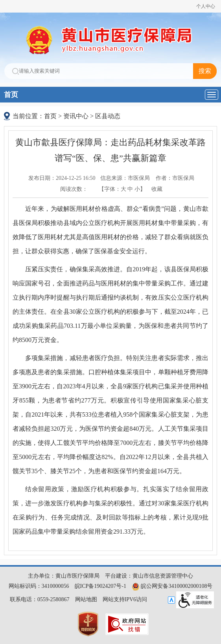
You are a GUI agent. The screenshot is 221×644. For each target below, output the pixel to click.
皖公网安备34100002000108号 (172, 586)
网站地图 (86, 599)
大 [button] (123, 189)
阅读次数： (74, 189)
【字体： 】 (122, 189)
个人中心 (206, 6)
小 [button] (137, 189)
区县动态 (108, 116)
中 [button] (130, 189)
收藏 (157, 189)
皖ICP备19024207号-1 (100, 586)
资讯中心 (76, 116)
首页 (11, 95)
